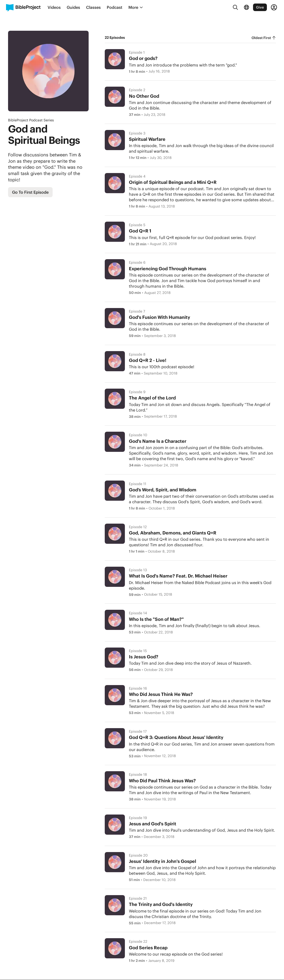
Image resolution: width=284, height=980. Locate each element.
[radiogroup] (264, 38)
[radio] (264, 38)
